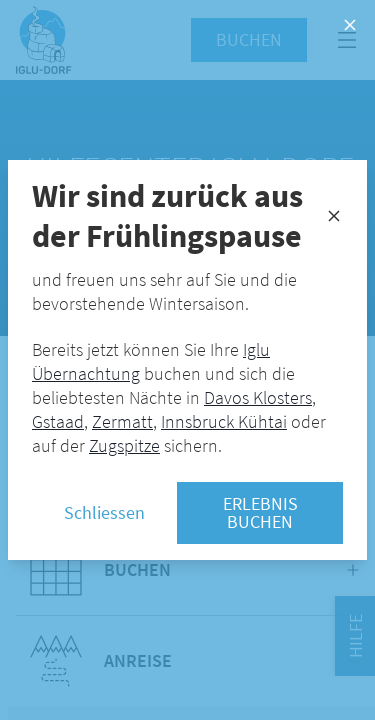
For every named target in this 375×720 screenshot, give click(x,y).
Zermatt (122, 421)
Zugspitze (124, 445)
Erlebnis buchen (260, 512)
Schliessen (104, 512)
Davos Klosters (258, 397)
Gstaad (58, 421)
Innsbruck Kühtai (224, 421)
